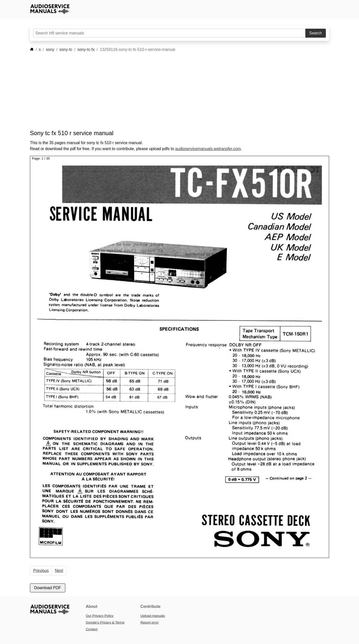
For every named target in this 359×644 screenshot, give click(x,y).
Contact (92, 629)
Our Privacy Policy (100, 616)
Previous (41, 571)
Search (316, 33)
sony (50, 49)
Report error (149, 622)
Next (59, 571)
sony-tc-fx (86, 49)
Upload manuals (153, 616)
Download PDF (48, 588)
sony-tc (66, 49)
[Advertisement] (172, 91)
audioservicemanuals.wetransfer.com (208, 149)
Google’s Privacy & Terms (105, 622)
